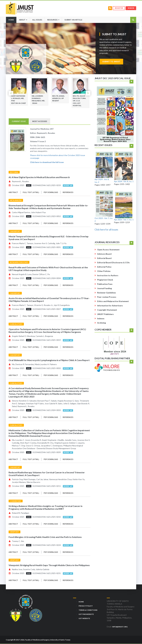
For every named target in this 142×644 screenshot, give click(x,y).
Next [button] (88, 93)
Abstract (13, 193)
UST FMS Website (86, 614)
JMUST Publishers (105, 314)
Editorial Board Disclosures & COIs (113, 263)
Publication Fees (105, 284)
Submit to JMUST (111, 62)
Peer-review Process (107, 297)
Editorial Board (104, 258)
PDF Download (51, 193)
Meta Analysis (16, 201)
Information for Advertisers (110, 306)
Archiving (102, 323)
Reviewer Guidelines (107, 293)
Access (68, 186)
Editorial (14, 172)
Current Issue (19, 122)
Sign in (131, 8)
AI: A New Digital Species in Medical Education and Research (39, 177)
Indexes (101, 319)
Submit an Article (73, 20)
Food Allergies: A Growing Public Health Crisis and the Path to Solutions (45, 537)
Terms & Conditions (88, 610)
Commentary (16, 501)
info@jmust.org (120, 627)
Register (118, 8)
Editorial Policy (104, 267)
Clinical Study (16, 324)
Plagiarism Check (105, 280)
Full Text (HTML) (31, 193)
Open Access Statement (108, 250)
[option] (19, 92)
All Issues (37, 20)
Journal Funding (104, 289)
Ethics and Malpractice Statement (113, 302)
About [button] (23, 20)
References (68, 193)
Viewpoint (14, 532)
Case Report (15, 231)
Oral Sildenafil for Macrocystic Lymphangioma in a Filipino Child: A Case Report (49, 360)
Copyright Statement (107, 310)
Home (12, 20)
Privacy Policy (86, 606)
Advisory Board (104, 254)
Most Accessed (40, 122)
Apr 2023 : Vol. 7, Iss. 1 (124, 220)
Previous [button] (11, 93)
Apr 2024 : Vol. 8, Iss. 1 (124, 181)
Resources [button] (53, 20)
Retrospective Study (19, 262)
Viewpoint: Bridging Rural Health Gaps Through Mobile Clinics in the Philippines (49, 565)
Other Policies (104, 271)
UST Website (84, 619)
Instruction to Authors (108, 276)
